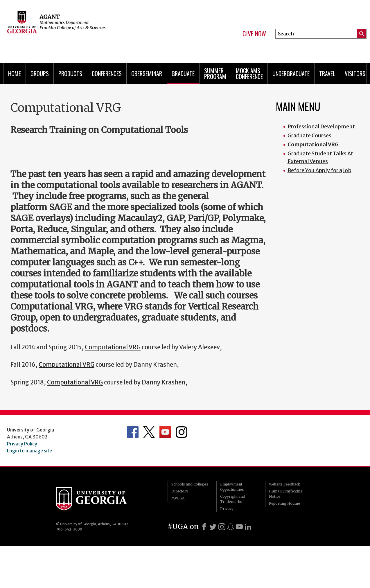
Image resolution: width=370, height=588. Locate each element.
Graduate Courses (309, 135)
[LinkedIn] (248, 527)
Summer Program (215, 73)
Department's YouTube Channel (165, 432)
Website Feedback (284, 484)
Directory (180, 491)
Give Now (254, 34)
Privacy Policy (22, 444)
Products (70, 73)
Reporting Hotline (284, 503)
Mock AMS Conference (249, 73)
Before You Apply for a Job (319, 170)
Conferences (107, 73)
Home (15, 73)
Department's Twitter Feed (149, 432)
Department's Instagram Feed (182, 432)
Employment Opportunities (232, 487)
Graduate (183, 73)
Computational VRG (113, 347)
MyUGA (178, 498)
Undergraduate (291, 73)
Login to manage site (29, 451)
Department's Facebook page (133, 432)
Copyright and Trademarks (233, 499)
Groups (40, 73)
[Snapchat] (231, 527)
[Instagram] (222, 527)
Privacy (227, 509)
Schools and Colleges (190, 484)
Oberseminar (147, 73)
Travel (327, 73)
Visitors (355, 73)
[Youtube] (239, 527)
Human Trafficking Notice (286, 494)
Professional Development (321, 126)
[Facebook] (204, 527)
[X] (213, 527)
